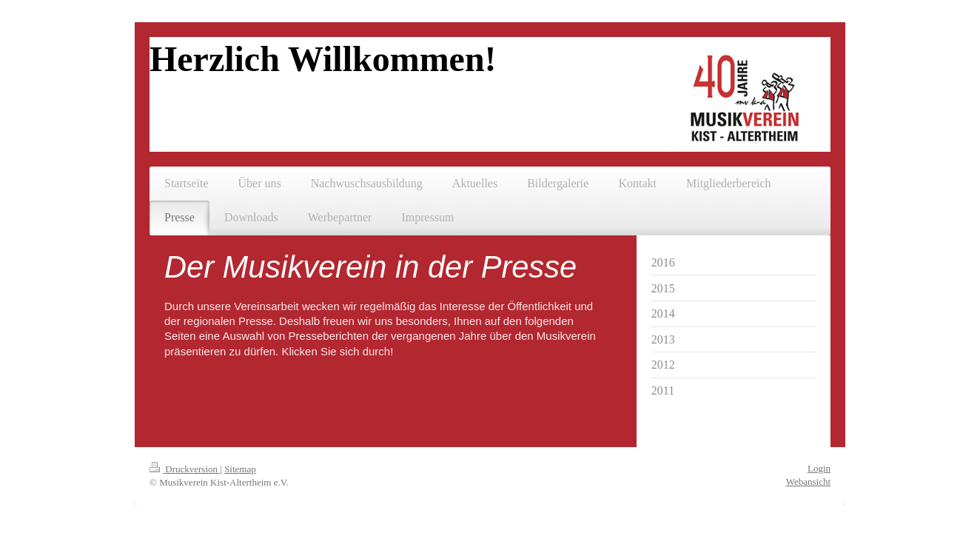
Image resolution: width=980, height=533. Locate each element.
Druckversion (185, 469)
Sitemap (240, 469)
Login (819, 468)
